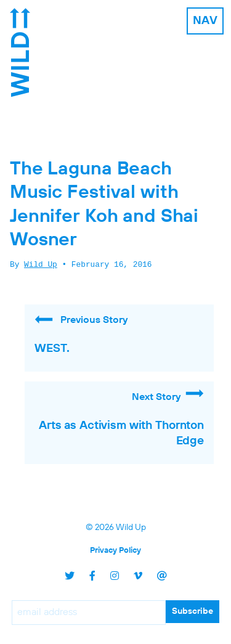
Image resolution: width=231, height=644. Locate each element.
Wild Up (41, 265)
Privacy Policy (115, 551)
